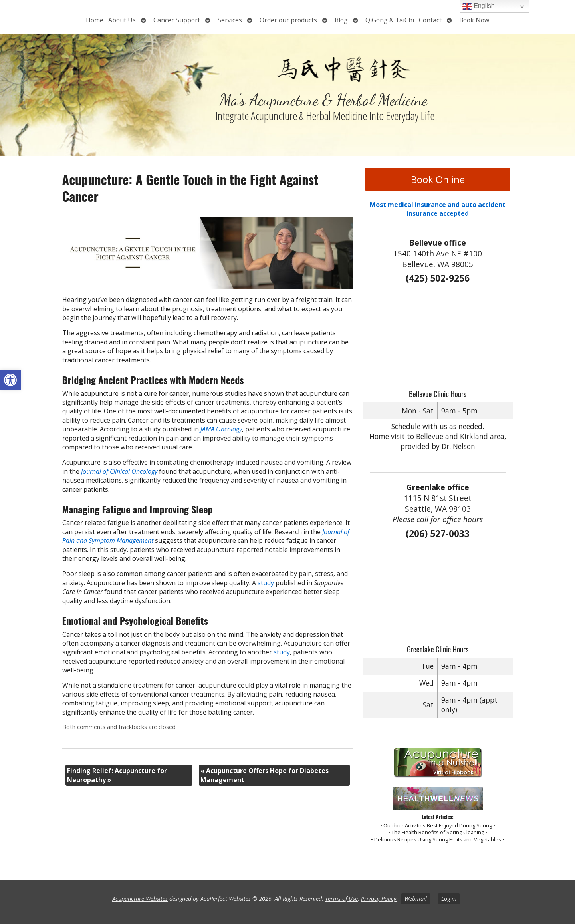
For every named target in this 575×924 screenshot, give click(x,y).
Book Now (474, 20)
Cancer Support (177, 20)
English (479, 6)
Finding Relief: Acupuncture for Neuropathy (117, 775)
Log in (449, 899)
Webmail (416, 899)
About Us (122, 20)
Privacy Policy (379, 899)
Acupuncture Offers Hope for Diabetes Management (265, 775)
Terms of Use (341, 899)
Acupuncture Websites (140, 899)
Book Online (438, 179)
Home (95, 20)
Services (230, 20)
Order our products (288, 20)
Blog (341, 20)
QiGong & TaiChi (390, 20)
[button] (10, 380)
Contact (430, 20)
